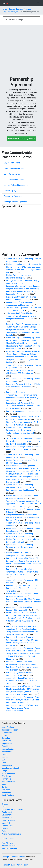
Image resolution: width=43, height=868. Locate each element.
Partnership (6, 779)
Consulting (6, 738)
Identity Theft (7, 818)
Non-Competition (8, 773)
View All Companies (10, 848)
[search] (21, 20)
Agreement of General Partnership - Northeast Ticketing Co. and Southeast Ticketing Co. (22, 681)
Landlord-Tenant (8, 820)
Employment (7, 744)
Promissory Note (8, 782)
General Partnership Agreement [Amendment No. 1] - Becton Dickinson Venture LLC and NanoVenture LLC (22, 430)
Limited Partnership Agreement (17, 185)
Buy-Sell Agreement (12, 163)
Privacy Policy (22, 865)
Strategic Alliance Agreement (16, 202)
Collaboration (7, 733)
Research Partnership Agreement (22, 139)
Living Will (6, 823)
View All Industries (9, 846)
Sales (4, 784)
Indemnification (8, 749)
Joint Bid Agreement (12, 174)
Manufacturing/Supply (11, 768)
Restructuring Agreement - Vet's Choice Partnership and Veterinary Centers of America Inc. (22, 588)
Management (7, 765)
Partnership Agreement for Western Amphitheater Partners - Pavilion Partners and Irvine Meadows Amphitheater (23, 572)
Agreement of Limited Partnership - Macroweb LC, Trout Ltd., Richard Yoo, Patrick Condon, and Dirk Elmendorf (21, 487)
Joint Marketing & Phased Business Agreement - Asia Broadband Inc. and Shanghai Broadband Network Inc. (21, 316)
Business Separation (10, 730)
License (5, 757)
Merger (5, 771)
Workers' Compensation (11, 834)
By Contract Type (11, 12)
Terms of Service (8, 865)
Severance (6, 790)
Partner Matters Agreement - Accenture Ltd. (24, 411)
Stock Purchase (8, 795)
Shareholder (7, 793)
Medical (5, 828)
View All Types (7, 843)
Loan (4, 763)
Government (7, 815)
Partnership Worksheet (13, 196)
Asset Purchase (8, 727)
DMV (4, 807)
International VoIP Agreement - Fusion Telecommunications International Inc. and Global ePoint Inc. (23, 406)
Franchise (6, 746)
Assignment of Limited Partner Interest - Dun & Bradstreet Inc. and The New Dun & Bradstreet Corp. (23, 517)
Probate (5, 831)
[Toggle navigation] (38, 3)
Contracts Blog (8, 838)
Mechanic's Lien (8, 826)
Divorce (5, 804)
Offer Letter (6, 776)
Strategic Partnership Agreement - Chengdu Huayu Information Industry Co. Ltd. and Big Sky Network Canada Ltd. (24, 441)
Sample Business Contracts (20, 9)
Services (5, 787)
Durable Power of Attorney (12, 809)
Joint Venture (7, 752)
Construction (7, 735)
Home (4, 9)
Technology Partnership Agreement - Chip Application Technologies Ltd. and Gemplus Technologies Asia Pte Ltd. (24, 504)
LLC (3, 760)
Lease (4, 754)
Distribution (6, 741)
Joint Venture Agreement (14, 180)
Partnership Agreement (13, 191)
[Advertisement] (21, 54)
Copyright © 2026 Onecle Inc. (13, 857)
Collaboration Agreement (14, 168)
